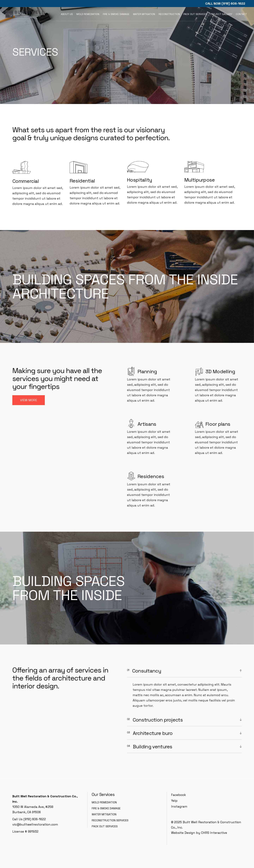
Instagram (179, 806)
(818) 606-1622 (233, 3)
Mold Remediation (104, 802)
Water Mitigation (104, 814)
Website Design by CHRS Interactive (199, 833)
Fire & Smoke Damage (106, 808)
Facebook (179, 795)
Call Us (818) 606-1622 (29, 819)
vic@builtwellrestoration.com (35, 824)
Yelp (174, 801)
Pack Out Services (105, 826)
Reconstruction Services (110, 820)
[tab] (184, 671)
